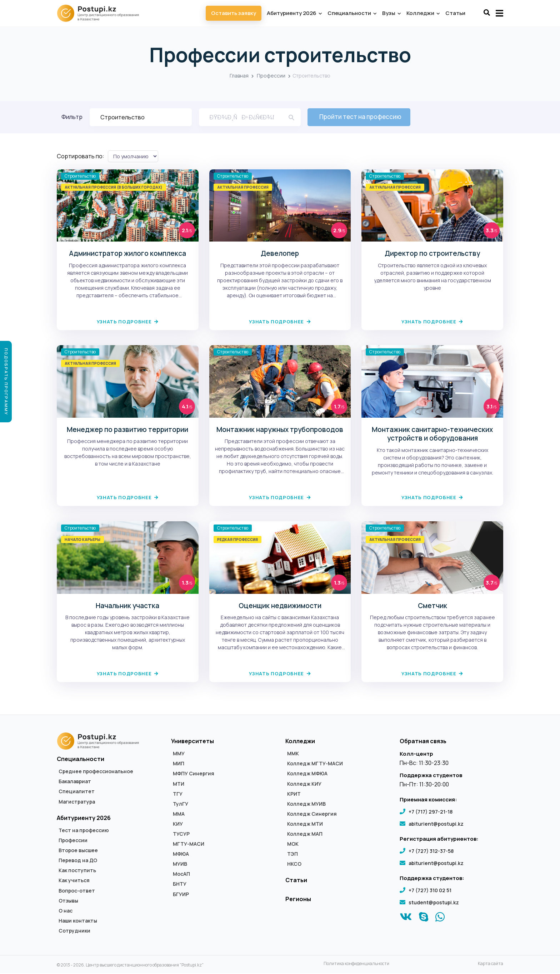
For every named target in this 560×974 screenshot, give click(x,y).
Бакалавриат (75, 782)
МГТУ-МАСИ (189, 844)
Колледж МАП (305, 834)
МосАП (181, 875)
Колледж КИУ (304, 784)
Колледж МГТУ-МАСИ (315, 764)
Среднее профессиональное (96, 772)
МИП (179, 764)
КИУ (178, 824)
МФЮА (181, 854)
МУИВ (180, 864)
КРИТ (294, 794)
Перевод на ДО (78, 861)
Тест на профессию (84, 831)
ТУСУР (181, 834)
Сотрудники (74, 931)
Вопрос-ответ (77, 891)
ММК (293, 754)
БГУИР (181, 895)
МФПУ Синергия (194, 774)
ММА (179, 814)
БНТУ (180, 885)
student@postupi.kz (434, 903)
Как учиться (74, 881)
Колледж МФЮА (307, 774)
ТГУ (178, 794)
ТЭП (292, 854)
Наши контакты (78, 921)
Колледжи (423, 13)
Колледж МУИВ (306, 804)
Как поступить (77, 871)
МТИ (179, 784)
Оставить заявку (234, 13)
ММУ (179, 754)
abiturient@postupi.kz (436, 824)
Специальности (352, 13)
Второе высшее (78, 851)
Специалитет (77, 792)
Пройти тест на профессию (361, 117)
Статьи (455, 13)
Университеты (192, 741)
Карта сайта (491, 964)
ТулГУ (181, 804)
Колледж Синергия (312, 814)
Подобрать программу (6, 382)
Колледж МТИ (305, 824)
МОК (293, 844)
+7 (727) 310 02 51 (430, 891)
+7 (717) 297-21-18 (431, 812)
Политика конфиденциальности (356, 964)
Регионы (298, 899)
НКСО (294, 864)
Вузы (391, 13)
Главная (239, 76)
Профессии (271, 76)
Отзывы (68, 901)
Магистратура (77, 802)
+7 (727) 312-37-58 (431, 851)
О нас (66, 911)
